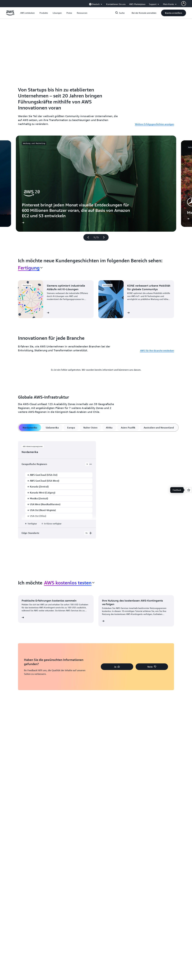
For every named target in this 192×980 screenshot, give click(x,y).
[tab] (30, 428)
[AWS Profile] (184, 4)
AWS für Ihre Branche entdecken (157, 351)
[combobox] (30, 268)
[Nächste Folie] (105, 237)
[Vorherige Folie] (87, 237)
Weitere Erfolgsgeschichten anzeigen (154, 124)
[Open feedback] (189, 490)
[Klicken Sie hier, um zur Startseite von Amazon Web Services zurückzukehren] (10, 15)
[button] (27, 13)
